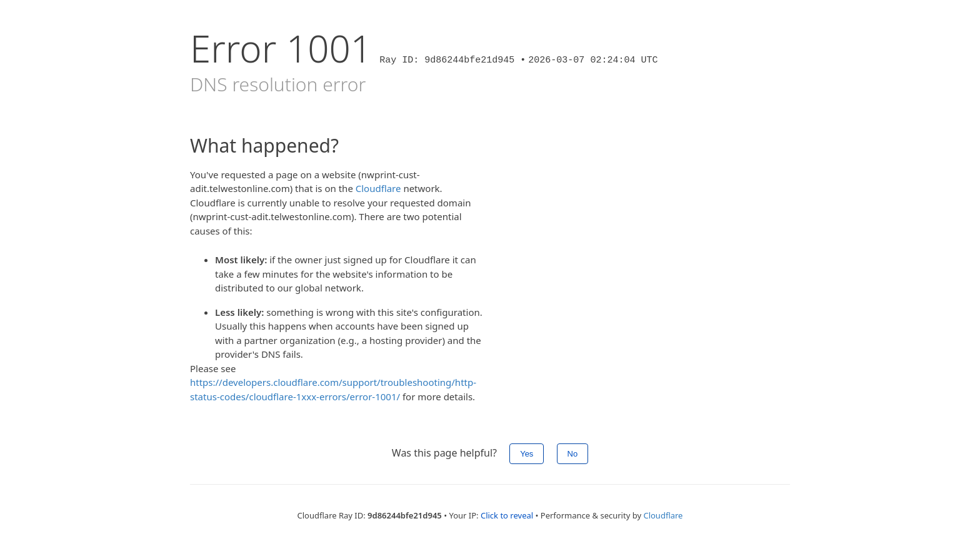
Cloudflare (378, 188)
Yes (527, 454)
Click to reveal (507, 515)
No (573, 454)
